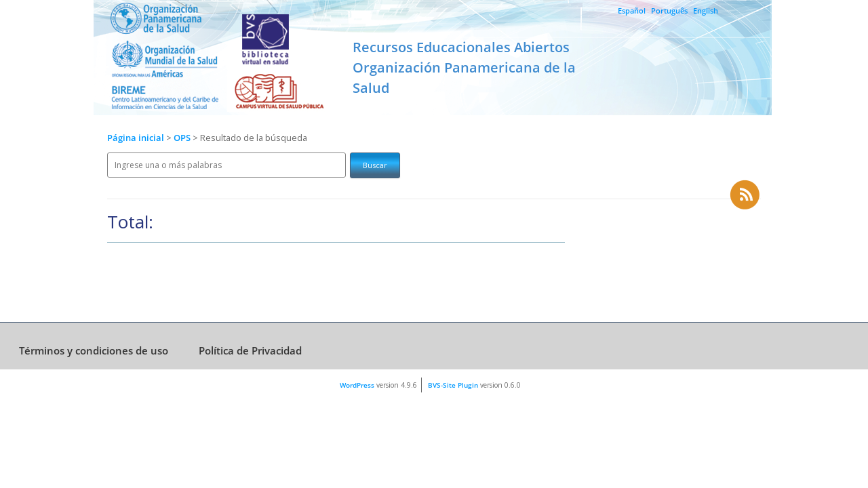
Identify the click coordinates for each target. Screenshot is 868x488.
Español (632, 11)
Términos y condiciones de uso (94, 350)
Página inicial (136, 138)
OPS (183, 138)
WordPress (357, 385)
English (706, 11)
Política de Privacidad (250, 350)
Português (669, 11)
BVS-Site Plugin (453, 385)
